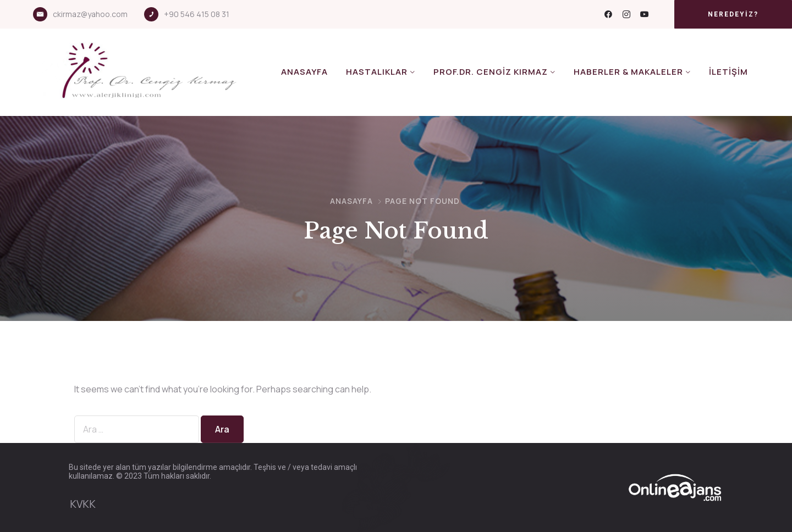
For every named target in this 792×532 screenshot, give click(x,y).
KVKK (83, 504)
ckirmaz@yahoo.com (90, 14)
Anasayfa (304, 72)
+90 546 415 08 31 (197, 14)
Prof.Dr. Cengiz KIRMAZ (491, 72)
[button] (733, 14)
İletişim (728, 72)
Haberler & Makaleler (628, 72)
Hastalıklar (377, 72)
